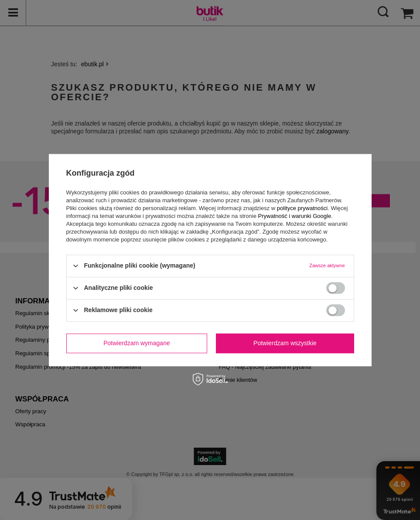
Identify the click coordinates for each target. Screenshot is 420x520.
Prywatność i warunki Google (295, 216)
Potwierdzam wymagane (137, 343)
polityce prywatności (302, 208)
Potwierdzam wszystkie (285, 343)
